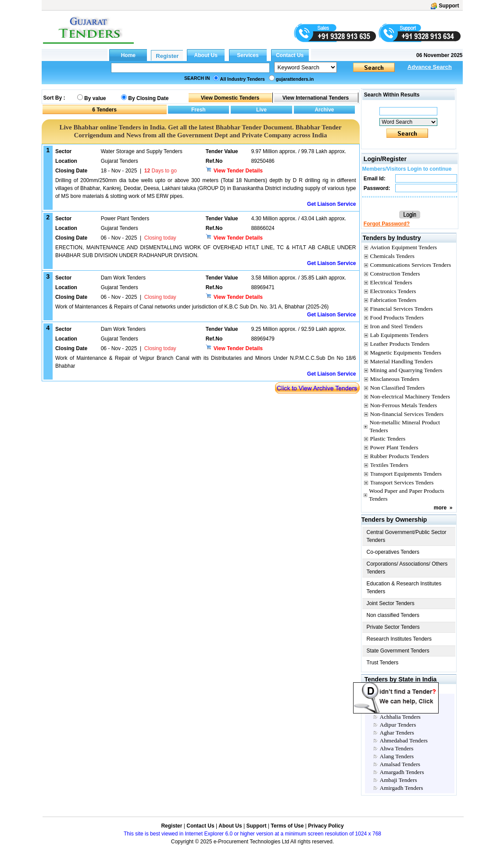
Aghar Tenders (397, 733)
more (440, 508)
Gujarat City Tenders (396, 690)
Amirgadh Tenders (402, 788)
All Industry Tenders (243, 79)
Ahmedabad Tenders (404, 740)
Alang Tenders (397, 756)
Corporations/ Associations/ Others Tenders (407, 568)
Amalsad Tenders (400, 764)
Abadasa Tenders (400, 709)
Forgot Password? (387, 224)
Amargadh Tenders (402, 772)
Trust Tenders (383, 663)
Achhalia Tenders (400, 717)
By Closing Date (148, 98)
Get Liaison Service (331, 204)
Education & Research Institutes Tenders (404, 588)
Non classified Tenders (393, 615)
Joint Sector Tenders (391, 603)
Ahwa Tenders (397, 748)
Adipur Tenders (398, 725)
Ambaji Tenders (399, 780)
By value (95, 98)
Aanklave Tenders (401, 701)
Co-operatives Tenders (393, 552)
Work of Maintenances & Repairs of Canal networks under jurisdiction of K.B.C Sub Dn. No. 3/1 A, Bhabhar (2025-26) (192, 307)
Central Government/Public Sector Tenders (407, 536)
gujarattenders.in (295, 79)
